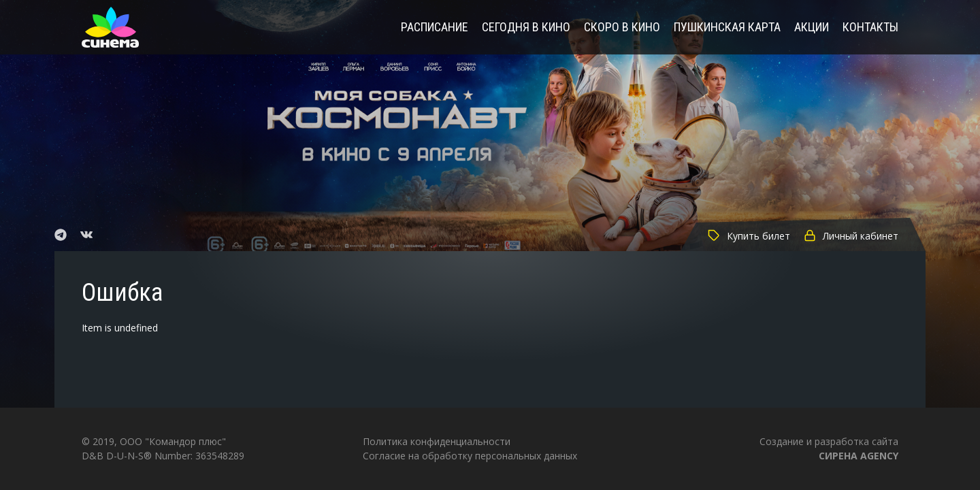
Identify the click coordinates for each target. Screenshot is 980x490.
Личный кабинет (851, 236)
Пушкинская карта (727, 28)
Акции (812, 28)
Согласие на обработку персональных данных (470, 456)
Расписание (435, 28)
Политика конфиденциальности (437, 441)
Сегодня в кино (526, 28)
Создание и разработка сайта (829, 448)
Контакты (870, 28)
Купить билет (749, 236)
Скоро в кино (622, 28)
